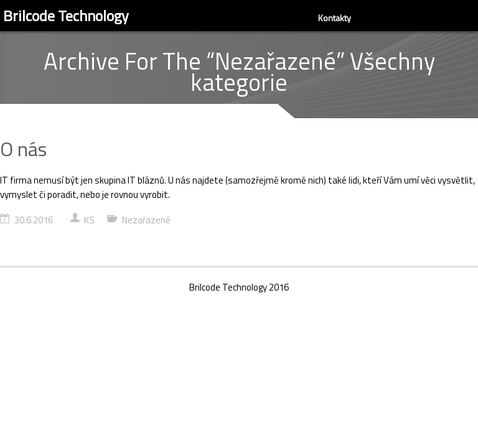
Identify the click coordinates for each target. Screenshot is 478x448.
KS (89, 220)
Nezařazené (146, 220)
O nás (23, 149)
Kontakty (335, 18)
